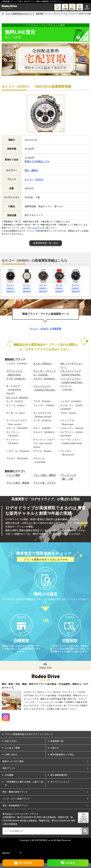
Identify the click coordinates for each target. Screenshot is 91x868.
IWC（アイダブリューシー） (71, 365)
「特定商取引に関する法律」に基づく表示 (24, 800)
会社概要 (9, 791)
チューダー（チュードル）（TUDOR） (45, 373)
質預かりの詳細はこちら (37, 161)
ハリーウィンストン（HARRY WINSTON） (72, 380)
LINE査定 (70, 863)
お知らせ (55, 764)
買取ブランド (9, 784)
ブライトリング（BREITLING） (14, 373)
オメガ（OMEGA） (43, 363)
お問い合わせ (11, 771)
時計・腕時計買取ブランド (15, 808)
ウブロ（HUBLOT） (16, 379)
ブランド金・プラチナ (45, 483)
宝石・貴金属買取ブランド (15, 822)
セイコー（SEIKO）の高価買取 (45, 329)
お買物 (65, 7)
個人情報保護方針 (59, 791)
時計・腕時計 (31, 170)
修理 (80, 7)
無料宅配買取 (25, 863)
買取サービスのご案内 (13, 778)
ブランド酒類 (13, 475)
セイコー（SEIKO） (35, 179)
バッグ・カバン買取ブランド (16, 815)
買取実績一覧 (57, 757)
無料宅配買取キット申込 (62, 771)
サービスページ (36, 228)
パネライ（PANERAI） (45, 379)
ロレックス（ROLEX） (18, 397)
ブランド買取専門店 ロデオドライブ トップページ (29, 750)
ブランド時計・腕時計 (45, 475)
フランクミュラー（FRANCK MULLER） (45, 388)
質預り (72, 7)
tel (58, 7)
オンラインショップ (60, 798)
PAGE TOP (45, 684)
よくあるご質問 (12, 764)
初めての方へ (11, 757)
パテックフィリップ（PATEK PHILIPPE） (71, 373)
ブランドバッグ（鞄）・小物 (68, 477)
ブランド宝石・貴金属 (18, 483)
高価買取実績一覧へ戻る (46, 243)
